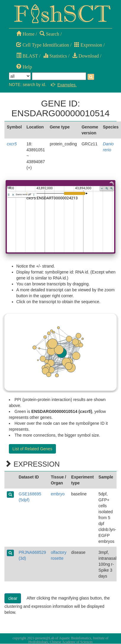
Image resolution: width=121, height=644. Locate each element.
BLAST (27, 56)
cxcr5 (12, 144)
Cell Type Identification (43, 45)
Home (25, 34)
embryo (58, 494)
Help (24, 67)
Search (49, 34)
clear (13, 598)
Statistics (55, 56)
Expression (88, 45)
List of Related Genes (32, 449)
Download (85, 56)
